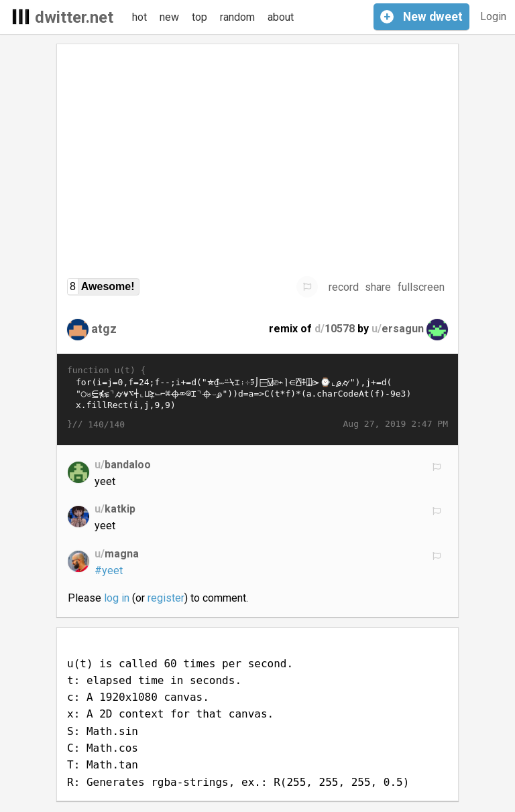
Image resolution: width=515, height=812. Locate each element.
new (169, 17)
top (199, 17)
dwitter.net (74, 17)
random (237, 17)
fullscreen (421, 287)
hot (139, 17)
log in (117, 598)
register (166, 598)
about (281, 17)
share (378, 287)
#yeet (109, 570)
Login (493, 16)
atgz (104, 329)
